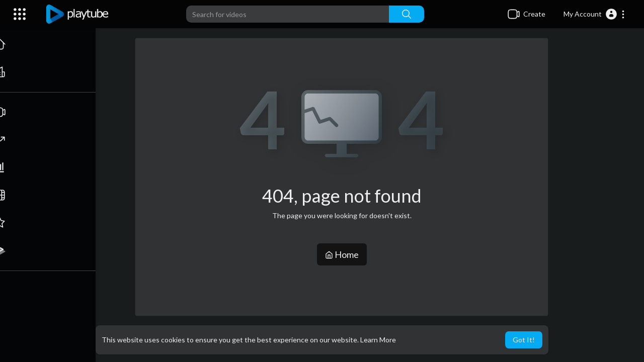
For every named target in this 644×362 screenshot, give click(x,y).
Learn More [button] (378, 340)
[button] (594, 14)
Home (342, 254)
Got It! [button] (524, 340)
